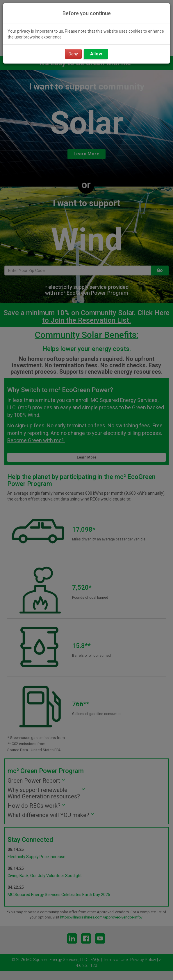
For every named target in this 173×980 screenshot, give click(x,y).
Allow (96, 54)
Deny (73, 54)
